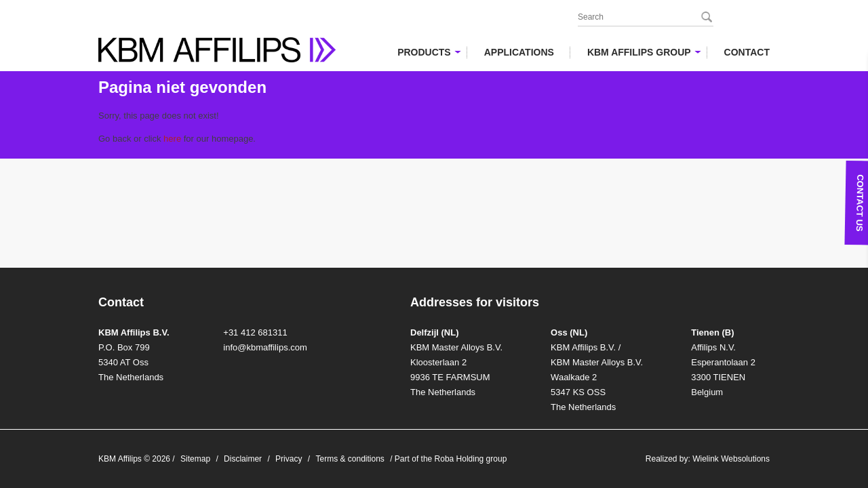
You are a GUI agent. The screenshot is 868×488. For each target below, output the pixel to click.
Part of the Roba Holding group (451, 459)
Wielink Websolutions (731, 459)
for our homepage (208, 139)
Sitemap (195, 459)
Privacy (289, 459)
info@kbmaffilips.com (265, 347)
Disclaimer (243, 459)
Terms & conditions (350, 459)
